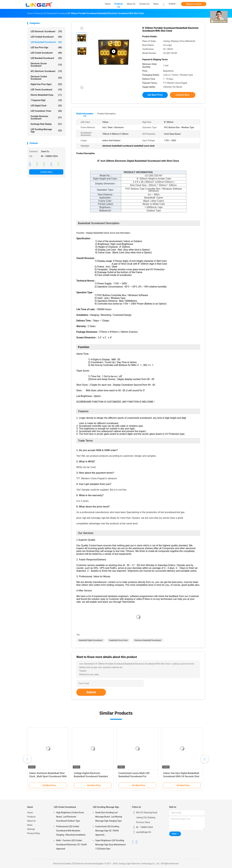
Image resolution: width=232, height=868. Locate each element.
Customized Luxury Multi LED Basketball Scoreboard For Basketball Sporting (134, 776)
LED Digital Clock (46, 106)
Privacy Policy (34, 833)
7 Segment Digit (46, 100)
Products (31, 817)
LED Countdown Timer (46, 111)
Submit (91, 692)
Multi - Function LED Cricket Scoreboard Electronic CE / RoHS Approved (71, 845)
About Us (31, 821)
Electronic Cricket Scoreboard (46, 78)
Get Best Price (155, 95)
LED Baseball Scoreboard (46, 58)
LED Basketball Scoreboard (46, 42)
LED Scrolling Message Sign (46, 131)
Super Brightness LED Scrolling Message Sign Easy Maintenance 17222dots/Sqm (111, 845)
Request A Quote (194, 4)
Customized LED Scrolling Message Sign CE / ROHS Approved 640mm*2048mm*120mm (107, 831)
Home (30, 813)
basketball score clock (118, 640)
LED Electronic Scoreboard (46, 31)
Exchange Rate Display (46, 124)
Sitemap (31, 829)
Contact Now (46, 172)
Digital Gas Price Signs (46, 84)
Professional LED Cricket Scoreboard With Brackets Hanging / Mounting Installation (71, 831)
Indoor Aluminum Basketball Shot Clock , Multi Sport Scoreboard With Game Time (48, 776)
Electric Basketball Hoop (46, 95)
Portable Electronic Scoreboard (46, 117)
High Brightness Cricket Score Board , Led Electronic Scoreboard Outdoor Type (70, 817)
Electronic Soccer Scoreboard (46, 65)
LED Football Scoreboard (46, 37)
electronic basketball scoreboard (148, 640)
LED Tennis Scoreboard (46, 90)
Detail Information (85, 114)
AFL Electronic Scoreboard (46, 71)
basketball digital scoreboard (91, 640)
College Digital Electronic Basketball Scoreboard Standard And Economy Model (91, 776)
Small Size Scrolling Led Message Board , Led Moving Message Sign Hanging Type (109, 817)
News (30, 825)
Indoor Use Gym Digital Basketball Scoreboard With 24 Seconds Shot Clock (181, 776)
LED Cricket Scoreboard (46, 53)
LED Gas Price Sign (46, 47)
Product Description (106, 114)
